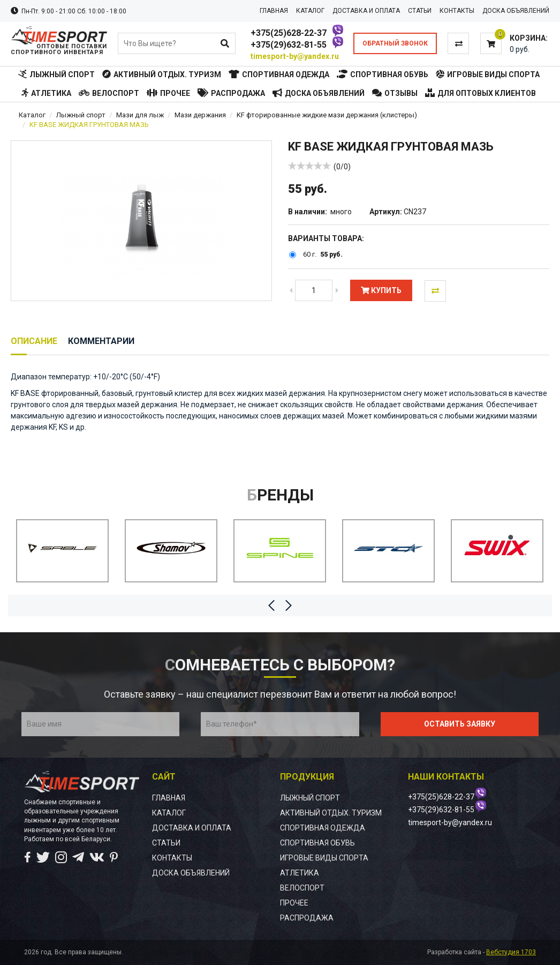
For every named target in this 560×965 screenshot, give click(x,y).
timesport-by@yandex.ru (295, 56)
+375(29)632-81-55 (289, 45)
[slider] (309, 166)
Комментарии (101, 341)
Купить (381, 290)
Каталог (32, 115)
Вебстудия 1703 (511, 952)
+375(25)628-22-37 (289, 33)
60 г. (310, 255)
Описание (34, 341)
